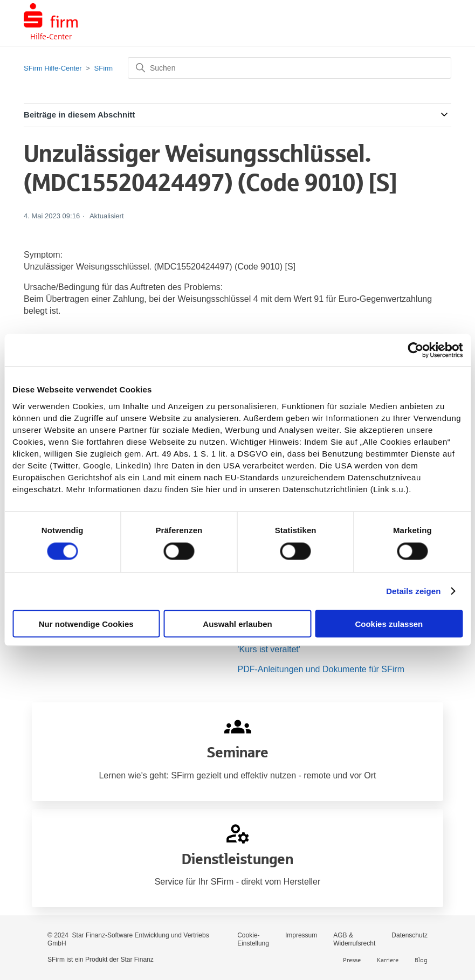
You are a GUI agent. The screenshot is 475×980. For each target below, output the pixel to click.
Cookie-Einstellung (253, 939)
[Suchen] (290, 68)
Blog (421, 960)
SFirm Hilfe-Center (53, 68)
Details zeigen (413, 591)
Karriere (388, 960)
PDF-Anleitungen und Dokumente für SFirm (321, 669)
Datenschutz (409, 935)
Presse (352, 960)
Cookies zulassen (389, 623)
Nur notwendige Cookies (86, 623)
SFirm (104, 68)
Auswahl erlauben (237, 623)
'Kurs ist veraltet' (269, 649)
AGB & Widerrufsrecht (354, 939)
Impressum (301, 935)
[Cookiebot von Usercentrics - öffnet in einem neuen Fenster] (415, 350)
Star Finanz (137, 960)
